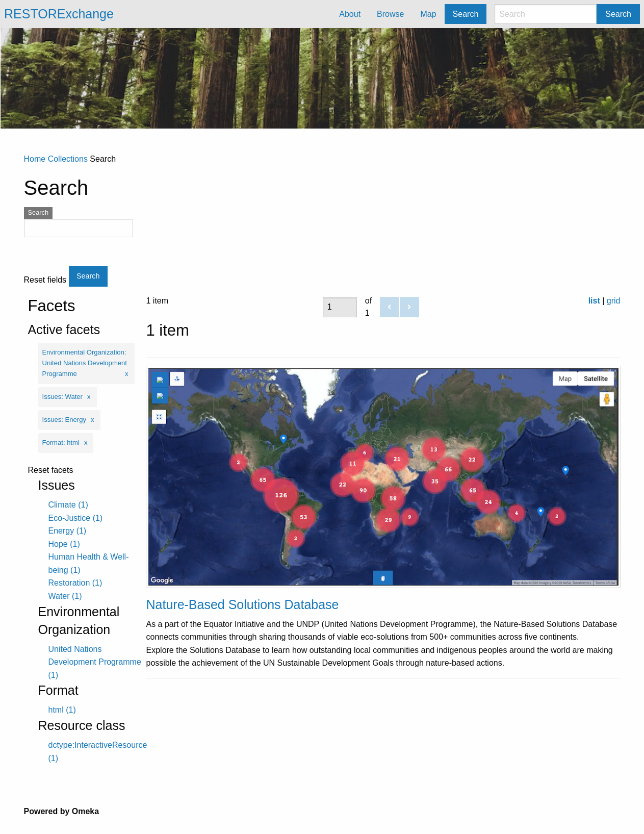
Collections (68, 159)
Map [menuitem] (428, 14)
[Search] (546, 14)
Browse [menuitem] (390, 14)
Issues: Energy (65, 420)
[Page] (340, 307)
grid (614, 301)
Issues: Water (62, 397)
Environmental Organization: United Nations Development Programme (85, 363)
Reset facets (51, 470)
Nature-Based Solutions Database (243, 604)
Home (35, 159)
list (594, 301)
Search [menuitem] (466, 14)
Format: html (61, 443)
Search (618, 14)
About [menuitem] (350, 14)
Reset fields (45, 280)
